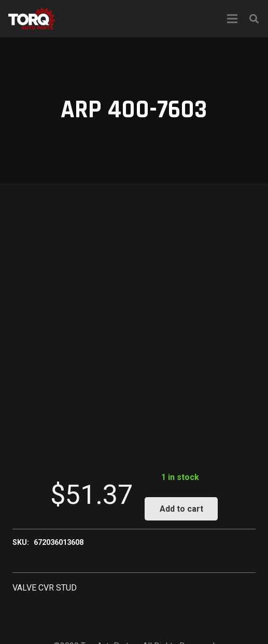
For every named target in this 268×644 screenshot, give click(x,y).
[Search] (254, 19)
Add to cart (181, 509)
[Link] (32, 19)
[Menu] (232, 19)
